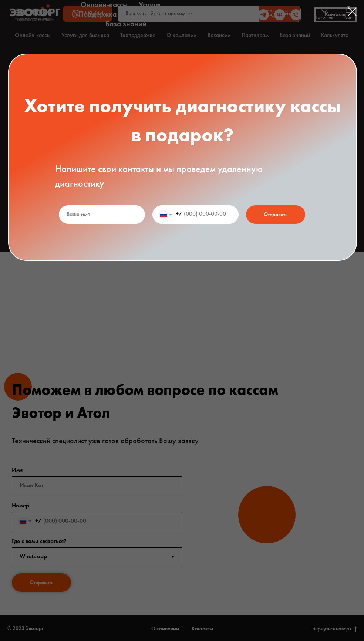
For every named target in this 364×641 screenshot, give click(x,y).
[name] (102, 215)
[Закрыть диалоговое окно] (352, 12)
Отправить (276, 215)
